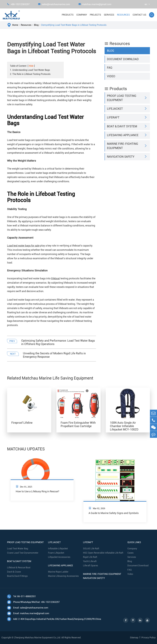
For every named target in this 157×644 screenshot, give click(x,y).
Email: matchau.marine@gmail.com (28, 613)
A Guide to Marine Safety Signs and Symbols (114, 513)
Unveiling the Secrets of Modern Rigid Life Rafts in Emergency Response (54, 355)
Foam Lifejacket (56, 553)
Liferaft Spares (90, 566)
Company (82, 15)
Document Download (123, 59)
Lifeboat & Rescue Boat (19, 568)
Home (15, 25)
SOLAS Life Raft (91, 549)
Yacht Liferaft (90, 561)
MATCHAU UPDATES (26, 449)
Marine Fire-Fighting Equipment (123, 146)
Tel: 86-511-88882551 (21, 596)
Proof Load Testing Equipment (122, 98)
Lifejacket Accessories (59, 557)
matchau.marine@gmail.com (95, 4)
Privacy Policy (148, 638)
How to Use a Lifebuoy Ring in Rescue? (37, 491)
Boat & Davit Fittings (17, 576)
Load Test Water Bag (18, 549)
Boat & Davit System (122, 126)
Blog (36, 25)
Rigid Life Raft (90, 557)
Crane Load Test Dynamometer (23, 553)
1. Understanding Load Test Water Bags (30, 70)
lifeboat (55, 278)
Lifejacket (115, 109)
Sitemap (134, 638)
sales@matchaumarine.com (54, 4)
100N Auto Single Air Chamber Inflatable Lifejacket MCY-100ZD (124, 426)
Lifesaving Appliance (123, 135)
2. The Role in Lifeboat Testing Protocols (30, 74)
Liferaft (113, 117)
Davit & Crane (14, 572)
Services (109, 15)
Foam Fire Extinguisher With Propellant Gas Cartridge (78, 424)
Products (68, 15)
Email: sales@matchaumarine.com (28, 608)
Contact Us (139, 15)
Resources (123, 15)
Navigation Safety (121, 157)
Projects (95, 15)
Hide (31, 66)
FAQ (110, 68)
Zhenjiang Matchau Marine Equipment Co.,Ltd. (37, 638)
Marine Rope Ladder (58, 572)
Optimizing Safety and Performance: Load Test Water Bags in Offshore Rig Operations (58, 342)
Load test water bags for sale (23, 246)
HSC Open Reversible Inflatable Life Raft (103, 553)
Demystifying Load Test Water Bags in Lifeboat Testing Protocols (74, 25)
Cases (130, 553)
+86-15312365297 (18, 4)
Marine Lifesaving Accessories (63, 576)
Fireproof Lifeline (22, 423)
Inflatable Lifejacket (58, 549)
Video (111, 76)
